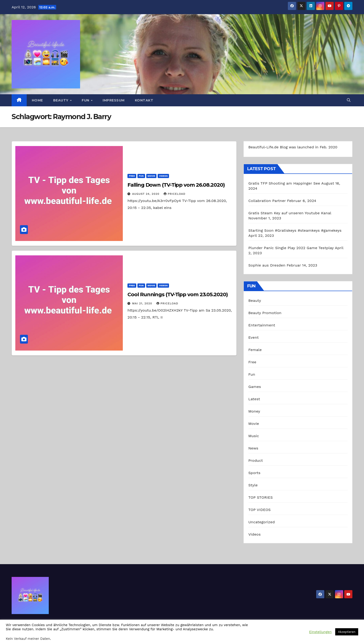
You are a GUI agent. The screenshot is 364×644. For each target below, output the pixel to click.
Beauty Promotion (265, 313)
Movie (151, 176)
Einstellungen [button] (320, 632)
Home (37, 100)
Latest (254, 399)
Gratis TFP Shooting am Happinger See (284, 183)
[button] (349, 100)
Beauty (61, 100)
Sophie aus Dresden (267, 265)
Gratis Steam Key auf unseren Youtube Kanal (290, 213)
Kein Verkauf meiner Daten (28, 639)
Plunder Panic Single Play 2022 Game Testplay (291, 248)
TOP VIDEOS (260, 510)
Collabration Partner (267, 201)
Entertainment (262, 325)
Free (132, 176)
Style (253, 485)
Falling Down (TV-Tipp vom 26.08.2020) (176, 185)
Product (256, 460)
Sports (254, 473)
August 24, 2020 (146, 194)
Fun (86, 100)
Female (255, 350)
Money (254, 411)
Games (255, 387)
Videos (163, 176)
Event (254, 337)
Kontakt (144, 100)
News (253, 448)
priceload (174, 194)
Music (254, 436)
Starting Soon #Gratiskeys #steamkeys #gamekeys (295, 230)
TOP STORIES (261, 497)
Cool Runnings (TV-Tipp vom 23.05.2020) (177, 294)
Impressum (114, 100)
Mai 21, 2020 (143, 303)
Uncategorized (262, 522)
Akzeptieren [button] (347, 632)
